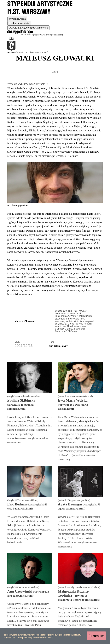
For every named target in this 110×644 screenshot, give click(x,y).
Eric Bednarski (19, 504)
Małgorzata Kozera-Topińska (74, 593)
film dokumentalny (59, 346)
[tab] (17, 19)
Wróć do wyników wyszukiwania (27, 84)
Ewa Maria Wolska (73, 400)
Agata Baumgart (71, 504)
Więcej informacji (25, 638)
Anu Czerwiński (20, 591)
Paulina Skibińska (21, 400)
